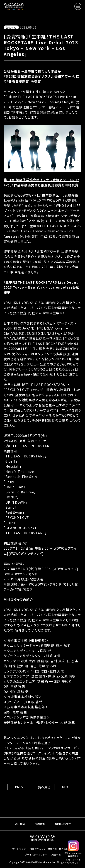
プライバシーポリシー (36, 854)
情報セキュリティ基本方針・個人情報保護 (51, 849)
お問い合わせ (63, 824)
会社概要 (20, 824)
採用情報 (40, 824)
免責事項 (56, 854)
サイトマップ (19, 849)
